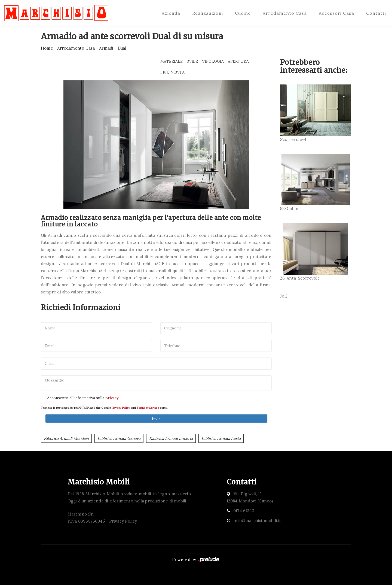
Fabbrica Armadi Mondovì (66, 438)
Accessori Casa (336, 13)
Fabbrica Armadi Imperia (171, 438)
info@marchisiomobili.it (257, 521)
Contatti (376, 13)
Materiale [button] (171, 61)
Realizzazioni (208, 13)
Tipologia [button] (213, 61)
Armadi (106, 48)
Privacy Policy (121, 408)
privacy (112, 398)
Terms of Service (148, 408)
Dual (122, 48)
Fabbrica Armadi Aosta (221, 438)
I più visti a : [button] (173, 72)
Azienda (171, 13)
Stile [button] (192, 61)
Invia (156, 419)
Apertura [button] (238, 61)
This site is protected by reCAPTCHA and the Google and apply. (104, 408)
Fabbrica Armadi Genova (119, 438)
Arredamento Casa (285, 13)
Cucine (243, 13)
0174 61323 (244, 511)
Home (47, 48)
